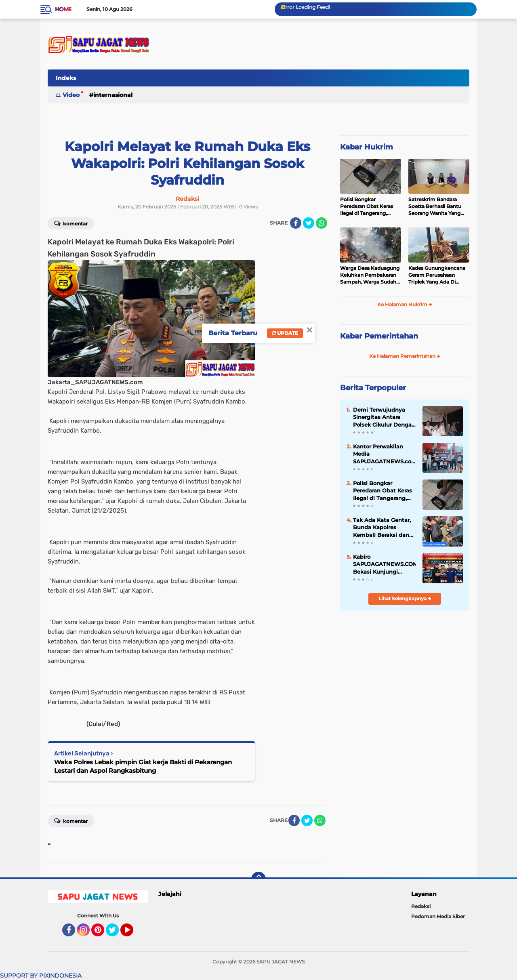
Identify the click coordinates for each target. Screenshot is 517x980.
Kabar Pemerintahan (379, 336)
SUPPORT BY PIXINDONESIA (41, 976)
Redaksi (421, 906)
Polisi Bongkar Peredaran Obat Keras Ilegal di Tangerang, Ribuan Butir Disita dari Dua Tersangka (368, 206)
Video (71, 95)
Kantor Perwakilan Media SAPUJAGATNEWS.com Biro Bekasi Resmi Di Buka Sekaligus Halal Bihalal (385, 454)
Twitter (116, 934)
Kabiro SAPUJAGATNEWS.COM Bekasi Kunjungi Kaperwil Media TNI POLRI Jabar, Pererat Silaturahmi (385, 564)
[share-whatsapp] (322, 223)
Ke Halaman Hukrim (405, 304)
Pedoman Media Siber (438, 916)
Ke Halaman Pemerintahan (405, 356)
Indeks (66, 78)
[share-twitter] (309, 223)
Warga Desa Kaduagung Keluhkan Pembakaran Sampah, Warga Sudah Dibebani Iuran (370, 275)
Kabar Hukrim (367, 147)
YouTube (132, 934)
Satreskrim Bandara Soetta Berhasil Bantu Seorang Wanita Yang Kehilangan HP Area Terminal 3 (435, 206)
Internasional (113, 95)
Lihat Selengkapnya (405, 598)
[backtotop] (258, 879)
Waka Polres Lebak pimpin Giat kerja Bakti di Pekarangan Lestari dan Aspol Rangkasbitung (143, 766)
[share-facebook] (296, 223)
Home (63, 9)
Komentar (71, 223)
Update (285, 333)
